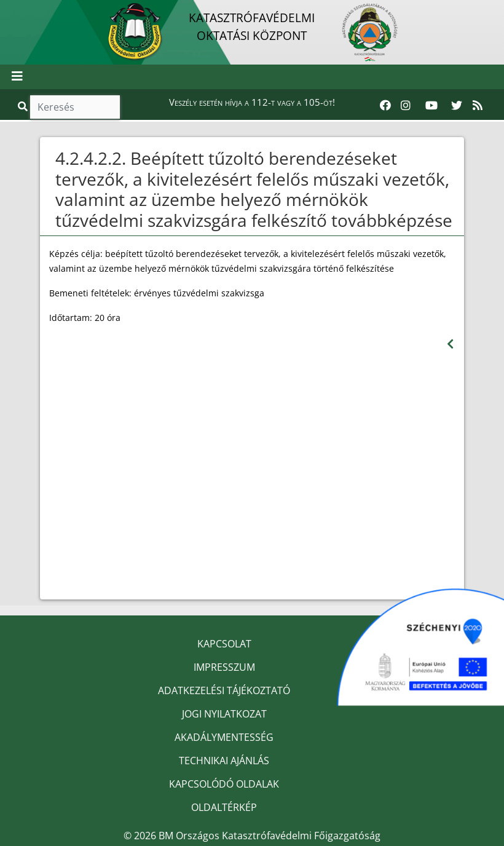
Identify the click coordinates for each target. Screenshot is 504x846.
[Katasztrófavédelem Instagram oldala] (406, 106)
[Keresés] (75, 107)
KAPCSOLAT (224, 644)
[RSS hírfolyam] (478, 106)
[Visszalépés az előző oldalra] (450, 344)
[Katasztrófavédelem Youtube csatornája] (431, 106)
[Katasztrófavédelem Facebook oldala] (385, 106)
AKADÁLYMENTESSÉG (224, 737)
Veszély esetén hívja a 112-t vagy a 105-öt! (252, 102)
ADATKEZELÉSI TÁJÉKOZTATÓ (224, 690)
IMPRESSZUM (224, 667)
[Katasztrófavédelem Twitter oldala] (457, 106)
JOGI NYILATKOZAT (224, 714)
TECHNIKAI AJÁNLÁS (224, 761)
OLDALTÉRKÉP (224, 807)
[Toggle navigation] (17, 77)
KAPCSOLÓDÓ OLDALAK (224, 784)
